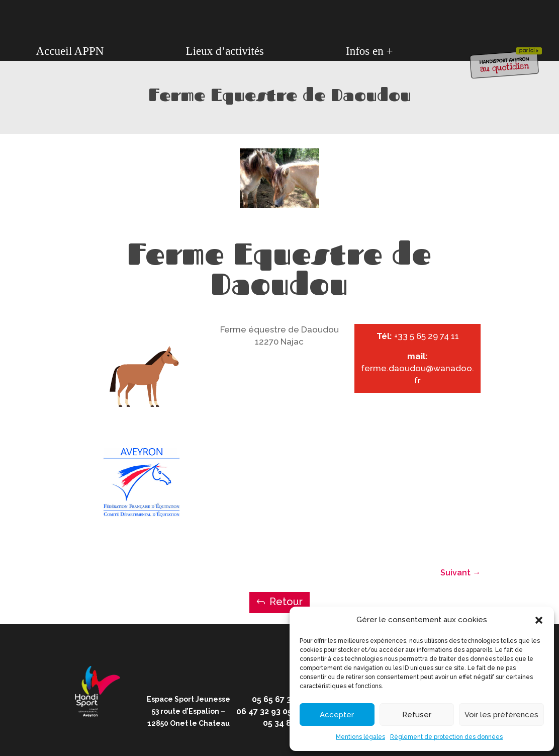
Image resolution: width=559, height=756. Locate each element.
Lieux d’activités (225, 51)
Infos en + (369, 51)
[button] (539, 620)
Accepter (337, 715)
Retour (286, 602)
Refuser (417, 715)
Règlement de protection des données (446, 737)
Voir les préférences (501, 715)
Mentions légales (360, 737)
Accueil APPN (70, 51)
